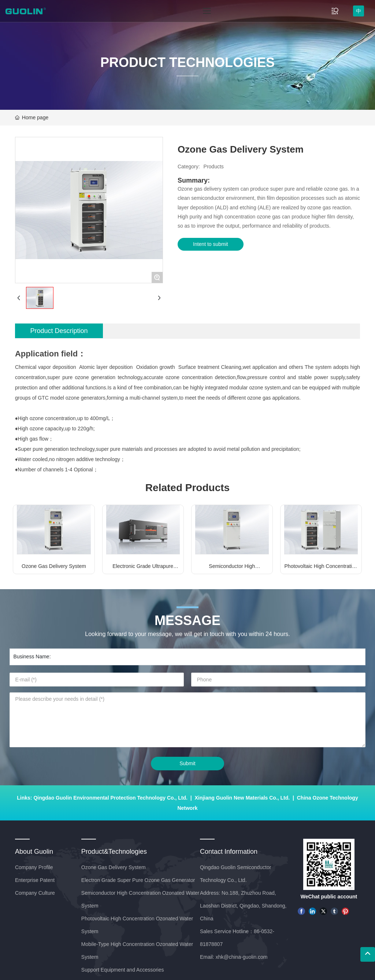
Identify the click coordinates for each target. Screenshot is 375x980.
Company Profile (34, 867)
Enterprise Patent (35, 880)
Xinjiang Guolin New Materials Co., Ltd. (242, 798)
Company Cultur (34, 893)
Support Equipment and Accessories (123, 970)
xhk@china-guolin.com (242, 957)
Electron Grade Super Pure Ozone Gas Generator (138, 880)
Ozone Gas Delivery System (54, 566)
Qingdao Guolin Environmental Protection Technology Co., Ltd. (110, 798)
